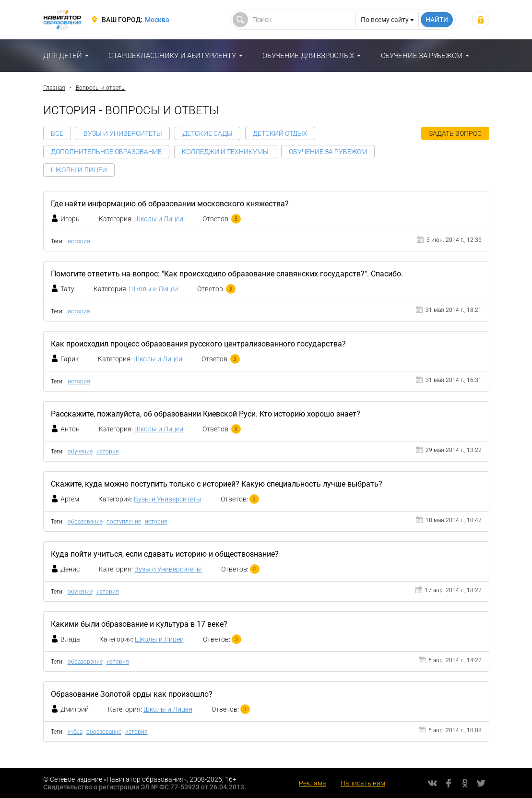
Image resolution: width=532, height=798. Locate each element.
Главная (54, 88)
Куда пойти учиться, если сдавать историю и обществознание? (165, 554)
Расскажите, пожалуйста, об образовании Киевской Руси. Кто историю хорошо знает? (206, 414)
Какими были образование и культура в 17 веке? (139, 624)
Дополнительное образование (106, 152)
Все (57, 133)
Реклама (313, 783)
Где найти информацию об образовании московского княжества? (170, 204)
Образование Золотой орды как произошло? (132, 694)
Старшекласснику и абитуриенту (172, 56)
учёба (75, 732)
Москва (157, 20)
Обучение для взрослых (308, 56)
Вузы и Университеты (123, 133)
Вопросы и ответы (101, 88)
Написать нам (363, 783)
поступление (124, 522)
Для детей (63, 56)
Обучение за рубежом (422, 56)
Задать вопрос (455, 133)
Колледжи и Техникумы (225, 152)
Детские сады (207, 133)
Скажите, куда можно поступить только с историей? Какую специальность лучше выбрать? (217, 484)
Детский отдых (280, 133)
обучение (80, 452)
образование (85, 522)
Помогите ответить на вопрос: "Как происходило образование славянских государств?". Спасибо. (227, 274)
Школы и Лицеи (79, 170)
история (79, 241)
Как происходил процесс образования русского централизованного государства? (198, 344)
